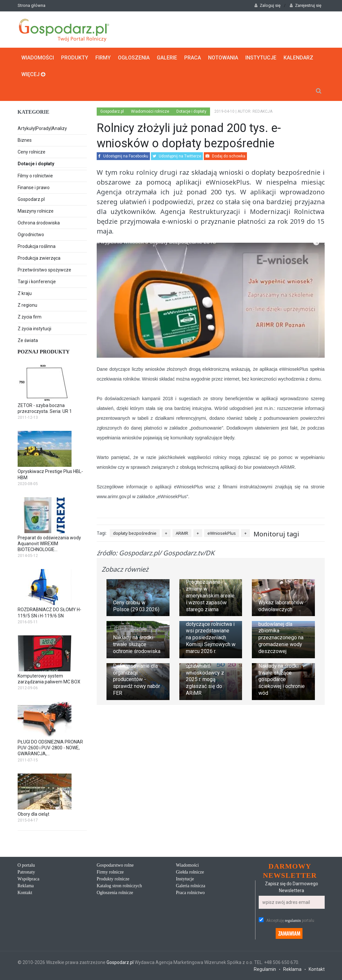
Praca (193, 58)
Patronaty (26, 872)
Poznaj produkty (44, 352)
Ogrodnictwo (31, 235)
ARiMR (182, 533)
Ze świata (28, 340)
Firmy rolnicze (110, 872)
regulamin (293, 921)
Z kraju (25, 293)
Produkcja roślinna (37, 246)
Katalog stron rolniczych (119, 886)
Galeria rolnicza (191, 886)
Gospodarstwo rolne (115, 865)
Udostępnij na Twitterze (177, 156)
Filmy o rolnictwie (35, 176)
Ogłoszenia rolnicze (115, 893)
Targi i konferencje (37, 282)
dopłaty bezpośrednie (135, 533)
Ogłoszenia (134, 58)
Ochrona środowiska (39, 223)
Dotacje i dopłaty (52, 164)
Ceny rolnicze (32, 152)
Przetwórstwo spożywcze (44, 270)
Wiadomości (38, 58)
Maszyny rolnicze (36, 211)
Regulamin (265, 969)
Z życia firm (30, 317)
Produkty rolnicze (113, 879)
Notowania (223, 58)
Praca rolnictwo (190, 893)
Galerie (167, 58)
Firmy (103, 58)
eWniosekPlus (222, 533)
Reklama (26, 886)
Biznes (25, 140)
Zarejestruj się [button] (306, 5)
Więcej (33, 74)
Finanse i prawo (34, 188)
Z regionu (27, 305)
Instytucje (261, 58)
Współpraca (29, 879)
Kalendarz (298, 58)
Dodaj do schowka (225, 156)
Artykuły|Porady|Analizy (42, 128)
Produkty (75, 58)
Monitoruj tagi (276, 534)
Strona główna (32, 5)
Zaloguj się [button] (268, 5)
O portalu (26, 865)
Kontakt (25, 893)
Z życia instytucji (34, 329)
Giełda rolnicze (190, 872)
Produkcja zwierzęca (39, 258)
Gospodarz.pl (31, 199)
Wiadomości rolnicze (150, 111)
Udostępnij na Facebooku (123, 156)
